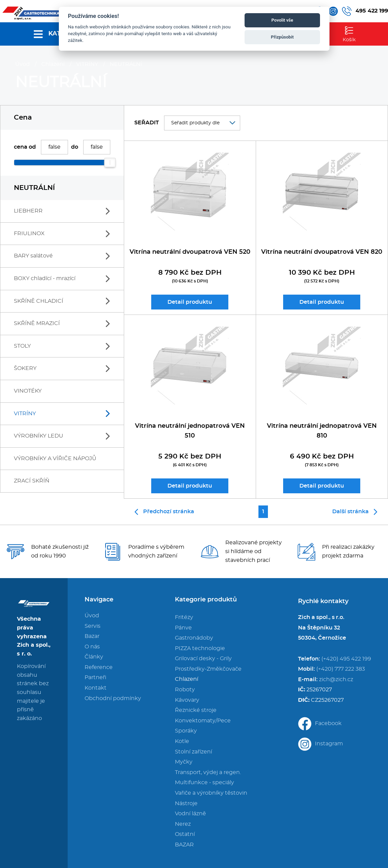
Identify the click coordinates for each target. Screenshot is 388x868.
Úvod (22, 64)
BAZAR (184, 845)
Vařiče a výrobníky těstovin (211, 793)
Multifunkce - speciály (204, 783)
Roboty (185, 690)
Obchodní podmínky (113, 698)
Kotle (182, 741)
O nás (92, 647)
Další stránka (355, 512)
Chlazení (53, 64)
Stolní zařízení (193, 752)
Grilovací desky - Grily (203, 659)
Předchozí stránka (164, 512)
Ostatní (185, 834)
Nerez (183, 824)
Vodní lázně (190, 814)
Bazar (92, 636)
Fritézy (184, 617)
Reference (99, 667)
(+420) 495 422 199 (346, 659)
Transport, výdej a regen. (208, 772)
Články (94, 657)
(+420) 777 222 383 (341, 669)
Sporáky (186, 731)
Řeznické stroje (196, 710)
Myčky (184, 762)
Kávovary (187, 700)
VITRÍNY (87, 64)
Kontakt (96, 688)
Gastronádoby (194, 638)
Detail (190, 302)
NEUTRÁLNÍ (126, 64)
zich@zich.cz (336, 679)
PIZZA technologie (200, 648)
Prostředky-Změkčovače (208, 669)
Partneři (95, 677)
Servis (93, 626)
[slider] (110, 163)
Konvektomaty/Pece (203, 721)
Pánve (183, 628)
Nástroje (186, 803)
